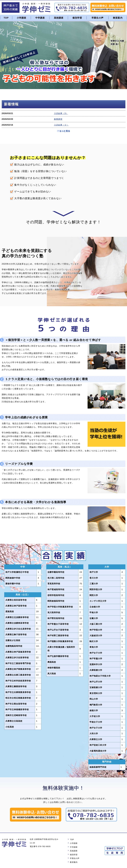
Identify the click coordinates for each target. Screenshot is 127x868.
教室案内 (118, 18)
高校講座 (59, 18)
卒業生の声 (97, 18)
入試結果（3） (61, 113)
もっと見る (65, 131)
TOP (6, 18)
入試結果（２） (61, 125)
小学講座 (22, 18)
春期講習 (58, 119)
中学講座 (40, 18)
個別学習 (77, 18)
